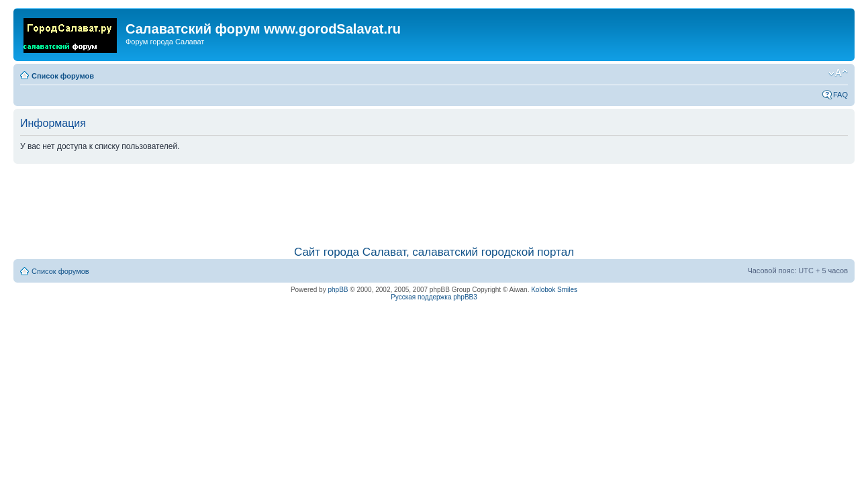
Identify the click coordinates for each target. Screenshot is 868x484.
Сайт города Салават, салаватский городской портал (434, 252)
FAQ (840, 95)
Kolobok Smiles (554, 290)
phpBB (338, 290)
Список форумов (63, 76)
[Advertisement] (434, 198)
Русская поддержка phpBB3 (434, 297)
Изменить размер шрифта (838, 73)
